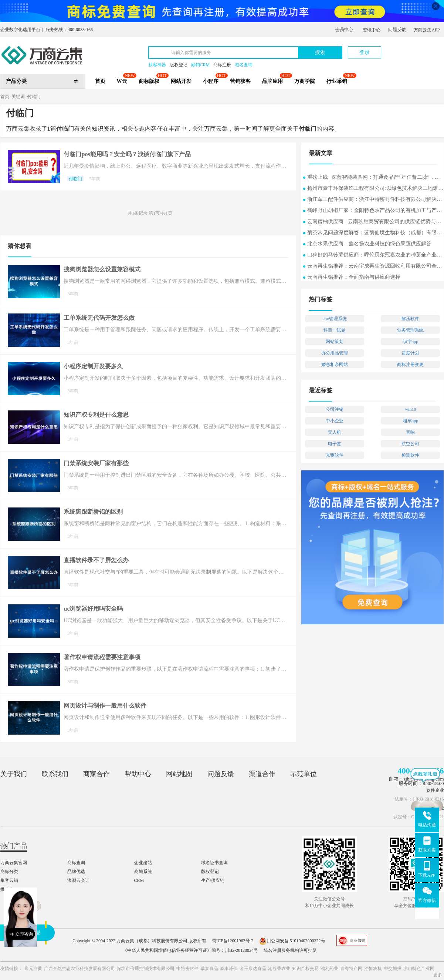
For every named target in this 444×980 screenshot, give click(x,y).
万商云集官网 (14, 863)
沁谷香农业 (279, 969)
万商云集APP (427, 30)
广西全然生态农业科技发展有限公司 (79, 969)
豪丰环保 (229, 969)
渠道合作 (262, 774)
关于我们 (14, 774)
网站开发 (181, 81)
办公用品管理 (335, 353)
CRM (139, 880)
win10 (410, 409)
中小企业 (335, 421)
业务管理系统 (410, 330)
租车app (411, 421)
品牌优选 (76, 872)
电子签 (335, 444)
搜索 (320, 52)
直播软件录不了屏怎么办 (96, 560)
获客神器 (157, 65)
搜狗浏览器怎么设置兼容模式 (102, 269)
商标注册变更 (410, 365)
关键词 (18, 97)
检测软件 (410, 455)
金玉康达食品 (253, 969)
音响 (410, 432)
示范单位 (304, 774)
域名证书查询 (214, 863)
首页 (100, 81)
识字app (411, 342)
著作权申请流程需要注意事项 (102, 657)
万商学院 (305, 81)
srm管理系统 (335, 319)
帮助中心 (138, 774)
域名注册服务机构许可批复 (290, 950)
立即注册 (410, 49)
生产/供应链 (213, 880)
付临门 (34, 97)
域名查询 (244, 65)
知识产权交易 (305, 969)
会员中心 (344, 30)
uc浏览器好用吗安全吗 (93, 609)
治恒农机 (373, 969)
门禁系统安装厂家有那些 (96, 463)
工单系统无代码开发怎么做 (99, 318)
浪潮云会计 (78, 880)
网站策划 (335, 342)
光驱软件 (335, 455)
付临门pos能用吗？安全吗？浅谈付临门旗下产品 (127, 154)
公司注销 (335, 409)
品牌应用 (272, 81)
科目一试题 (335, 330)
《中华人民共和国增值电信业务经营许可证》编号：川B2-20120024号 (190, 950)
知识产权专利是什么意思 (96, 415)
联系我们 (55, 774)
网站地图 (179, 774)
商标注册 (222, 65)
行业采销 (337, 81)
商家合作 (96, 774)
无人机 (335, 432)
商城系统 (143, 872)
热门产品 (14, 846)
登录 (365, 52)
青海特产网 (351, 969)
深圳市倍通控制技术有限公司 (146, 969)
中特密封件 (187, 969)
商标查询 (76, 863)
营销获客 (240, 81)
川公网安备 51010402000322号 (292, 941)
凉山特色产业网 (419, 969)
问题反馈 (397, 30)
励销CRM (201, 65)
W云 (122, 81)
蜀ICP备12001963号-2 (233, 941)
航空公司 (410, 444)
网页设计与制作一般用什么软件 (105, 706)
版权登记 (179, 65)
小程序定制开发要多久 (93, 366)
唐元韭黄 (33, 969)
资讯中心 (372, 30)
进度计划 (410, 353)
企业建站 (143, 863)
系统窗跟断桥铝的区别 (93, 512)
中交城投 (393, 969)
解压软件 (410, 319)
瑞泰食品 (209, 969)
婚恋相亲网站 (335, 365)
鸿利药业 (329, 969)
